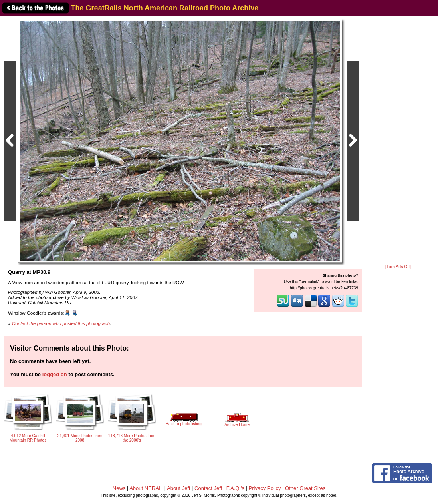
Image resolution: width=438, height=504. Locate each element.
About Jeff (178, 488)
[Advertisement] (398, 141)
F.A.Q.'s (235, 488)
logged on (55, 374)
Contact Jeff (208, 488)
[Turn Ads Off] (398, 267)
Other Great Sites (305, 488)
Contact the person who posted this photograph (61, 323)
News (119, 488)
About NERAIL (146, 488)
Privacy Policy (265, 488)
